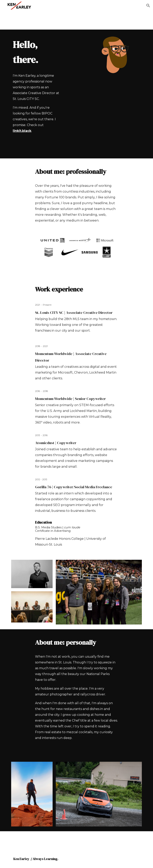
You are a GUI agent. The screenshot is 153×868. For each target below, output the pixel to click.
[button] (148, 6)
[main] (37, 52)
